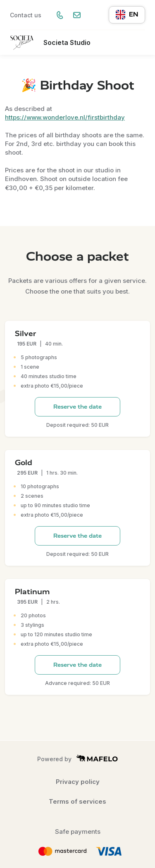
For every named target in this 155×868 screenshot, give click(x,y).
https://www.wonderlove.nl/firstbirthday (65, 117)
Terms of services (77, 801)
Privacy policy (78, 782)
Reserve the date (77, 407)
